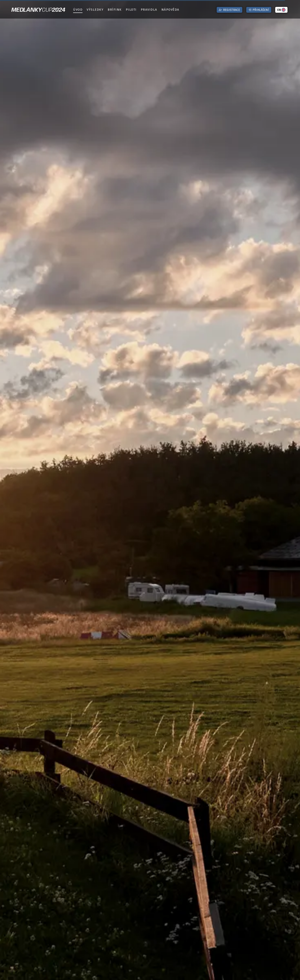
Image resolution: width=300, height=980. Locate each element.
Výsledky (95, 10)
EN (281, 10)
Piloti (131, 10)
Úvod (78, 10)
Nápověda (170, 10)
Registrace (229, 10)
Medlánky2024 (38, 10)
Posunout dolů (151, 974)
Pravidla (149, 10)
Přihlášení (259, 10)
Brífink (115, 10)
